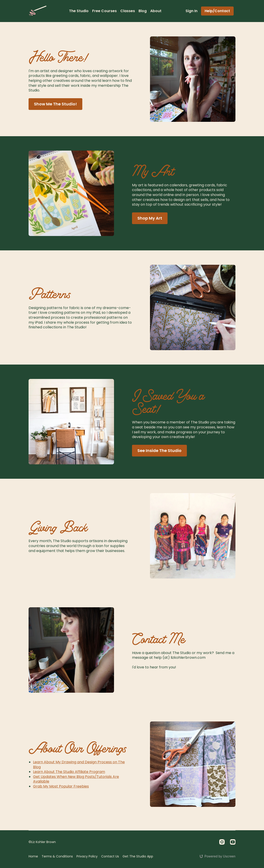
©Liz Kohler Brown (42, 842)
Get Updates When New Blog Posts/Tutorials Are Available (76, 779)
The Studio (79, 11)
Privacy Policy (87, 856)
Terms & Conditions (57, 856)
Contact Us (110, 856)
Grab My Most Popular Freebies (61, 786)
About (156, 11)
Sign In (191, 11)
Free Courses (104, 11)
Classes (128, 11)
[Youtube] (233, 842)
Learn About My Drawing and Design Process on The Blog (79, 765)
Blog (143, 11)
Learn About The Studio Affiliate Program (69, 772)
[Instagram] (222, 842)
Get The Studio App (138, 856)
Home (33, 856)
